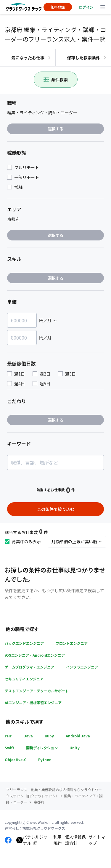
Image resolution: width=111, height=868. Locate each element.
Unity (75, 748)
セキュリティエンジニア (24, 679)
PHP (8, 736)
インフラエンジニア (82, 667)
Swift (9, 748)
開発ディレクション (42, 748)
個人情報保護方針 (75, 840)
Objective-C (16, 759)
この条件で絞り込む (56, 509)
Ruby (49, 736)
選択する (56, 129)
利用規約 (57, 840)
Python (45, 759)
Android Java (78, 736)
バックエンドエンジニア (24, 643)
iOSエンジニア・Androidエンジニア (35, 655)
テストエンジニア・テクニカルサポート (37, 691)
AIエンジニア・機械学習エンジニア (33, 703)
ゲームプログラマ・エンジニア (29, 667)
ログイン (86, 7)
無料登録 (58, 7)
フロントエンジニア (72, 643)
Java (28, 736)
